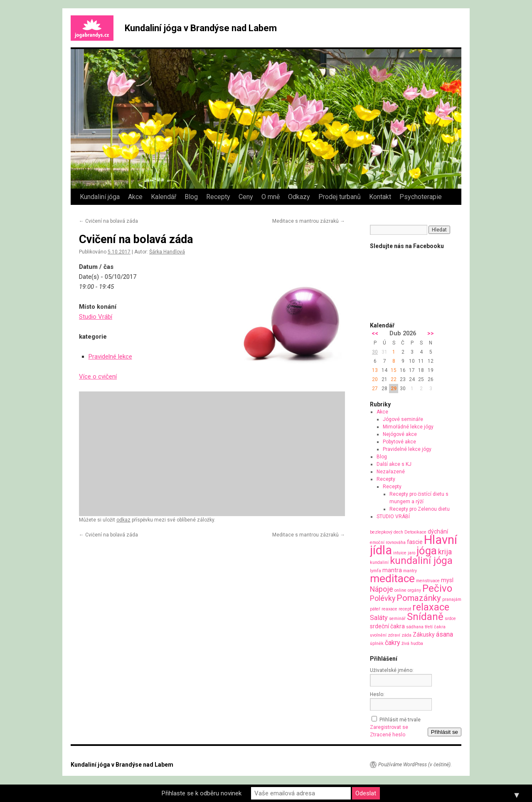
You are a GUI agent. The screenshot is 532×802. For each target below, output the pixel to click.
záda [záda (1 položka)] (406, 635)
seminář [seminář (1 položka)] (397, 619)
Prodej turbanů (340, 197)
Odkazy (299, 197)
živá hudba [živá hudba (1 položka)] (412, 643)
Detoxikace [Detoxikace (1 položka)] (415, 532)
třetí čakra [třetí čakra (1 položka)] (435, 627)
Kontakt (380, 197)
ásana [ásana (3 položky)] (445, 634)
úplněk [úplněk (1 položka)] (377, 643)
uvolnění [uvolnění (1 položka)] (378, 635)
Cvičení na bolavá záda (108, 221)
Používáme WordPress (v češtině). (415, 765)
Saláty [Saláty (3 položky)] (379, 618)
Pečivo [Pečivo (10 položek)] (437, 588)
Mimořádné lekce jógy (408, 427)
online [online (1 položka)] (400, 590)
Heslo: (377, 694)
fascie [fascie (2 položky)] (415, 542)
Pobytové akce (399, 442)
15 (394, 370)
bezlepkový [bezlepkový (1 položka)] (381, 532)
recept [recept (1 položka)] (405, 609)
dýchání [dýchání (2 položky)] (438, 531)
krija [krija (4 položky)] (445, 552)
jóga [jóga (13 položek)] (427, 551)
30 (375, 352)
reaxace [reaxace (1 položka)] (389, 609)
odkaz (123, 520)
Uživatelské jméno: (392, 670)
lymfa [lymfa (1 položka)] (376, 571)
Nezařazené (391, 472)
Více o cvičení (98, 376)
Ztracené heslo (388, 735)
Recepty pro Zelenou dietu (420, 509)
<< (375, 333)
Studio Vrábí (96, 317)
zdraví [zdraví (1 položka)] (394, 635)
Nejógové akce (400, 434)
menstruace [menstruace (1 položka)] (428, 581)
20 (375, 379)
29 (394, 389)
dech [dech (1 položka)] (398, 532)
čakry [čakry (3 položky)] (393, 643)
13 (375, 370)
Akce (135, 197)
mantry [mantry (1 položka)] (410, 571)
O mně (271, 197)
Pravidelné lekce (110, 357)
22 (394, 379)
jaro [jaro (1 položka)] (411, 553)
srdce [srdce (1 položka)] (450, 619)
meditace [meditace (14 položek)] (392, 578)
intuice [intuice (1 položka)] (400, 553)
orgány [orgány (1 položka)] (414, 590)
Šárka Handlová (167, 252)
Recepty (218, 197)
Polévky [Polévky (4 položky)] (383, 598)
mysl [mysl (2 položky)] (447, 580)
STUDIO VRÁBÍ (393, 517)
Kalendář (164, 197)
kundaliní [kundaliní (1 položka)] (379, 562)
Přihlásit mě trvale (400, 720)
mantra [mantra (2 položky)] (392, 570)
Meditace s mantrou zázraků (309, 221)
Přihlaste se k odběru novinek (202, 793)
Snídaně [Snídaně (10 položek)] (425, 617)
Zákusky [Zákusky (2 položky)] (424, 635)
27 (375, 389)
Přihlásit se (445, 732)
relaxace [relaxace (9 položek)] (431, 607)
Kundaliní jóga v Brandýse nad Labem (201, 28)
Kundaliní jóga (100, 197)
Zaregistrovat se (389, 727)
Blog (191, 197)
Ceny (246, 197)
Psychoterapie (421, 197)
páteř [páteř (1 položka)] (375, 609)
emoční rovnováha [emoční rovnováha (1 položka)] (388, 542)
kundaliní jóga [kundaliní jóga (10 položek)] (421, 561)
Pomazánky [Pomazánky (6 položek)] (419, 598)
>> (431, 333)
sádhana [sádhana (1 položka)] (415, 627)
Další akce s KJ (394, 464)
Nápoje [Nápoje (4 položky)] (382, 589)
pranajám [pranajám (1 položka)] (452, 599)
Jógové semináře (403, 419)
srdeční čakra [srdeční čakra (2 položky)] (387, 626)
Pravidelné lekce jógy (407, 449)
